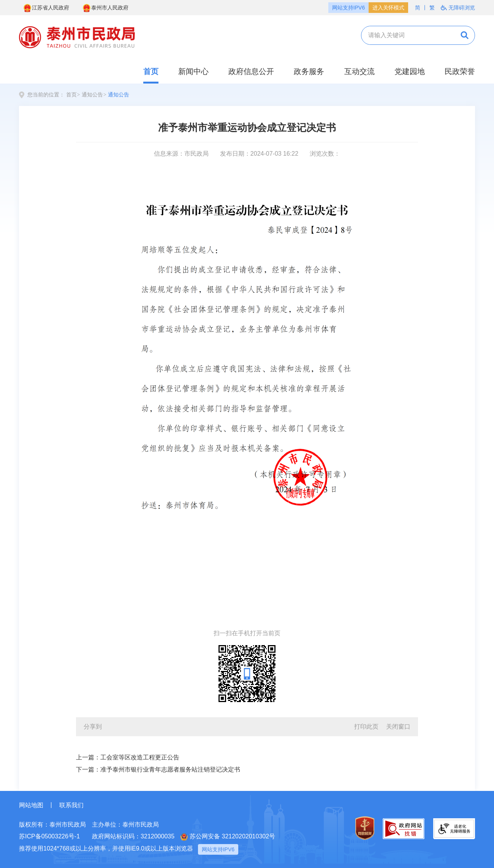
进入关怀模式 (388, 8)
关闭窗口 (398, 727)
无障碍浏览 (458, 8)
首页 (151, 71)
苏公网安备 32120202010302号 (228, 837)
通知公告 (92, 95)
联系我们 (71, 805)
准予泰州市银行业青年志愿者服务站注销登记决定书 (170, 769)
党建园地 (410, 71)
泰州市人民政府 (105, 8)
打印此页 (366, 727)
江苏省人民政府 (46, 8)
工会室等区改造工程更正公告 (140, 757)
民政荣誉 (460, 71)
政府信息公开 (251, 71)
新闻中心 (193, 71)
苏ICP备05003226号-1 (49, 836)
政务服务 (309, 71)
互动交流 (359, 71)
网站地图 (31, 805)
